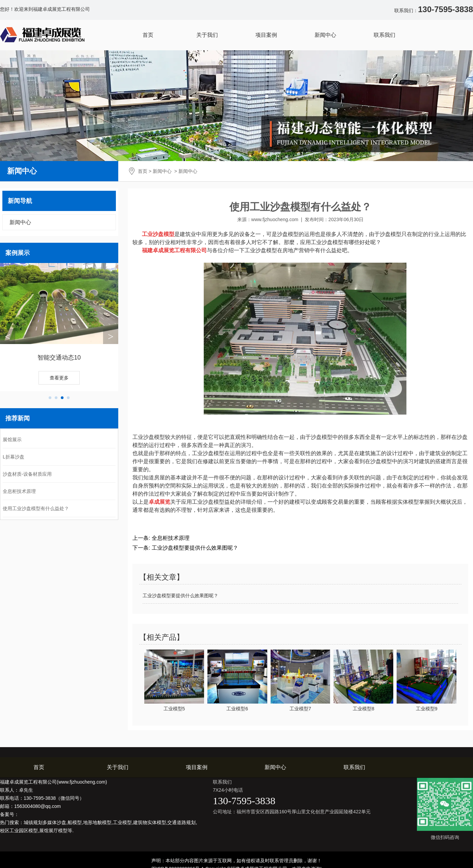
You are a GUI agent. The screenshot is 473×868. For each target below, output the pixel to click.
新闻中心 (325, 35)
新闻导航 (20, 201)
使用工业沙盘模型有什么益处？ (36, 508)
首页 (148, 35)
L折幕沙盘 (14, 457)
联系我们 (384, 35)
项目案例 (266, 35)
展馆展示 (12, 440)
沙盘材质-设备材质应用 (27, 474)
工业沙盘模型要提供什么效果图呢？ (194, 548)
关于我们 (207, 35)
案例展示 (18, 253)
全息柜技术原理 (19, 491)
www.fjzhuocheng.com (275, 219)
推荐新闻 (18, 418)
